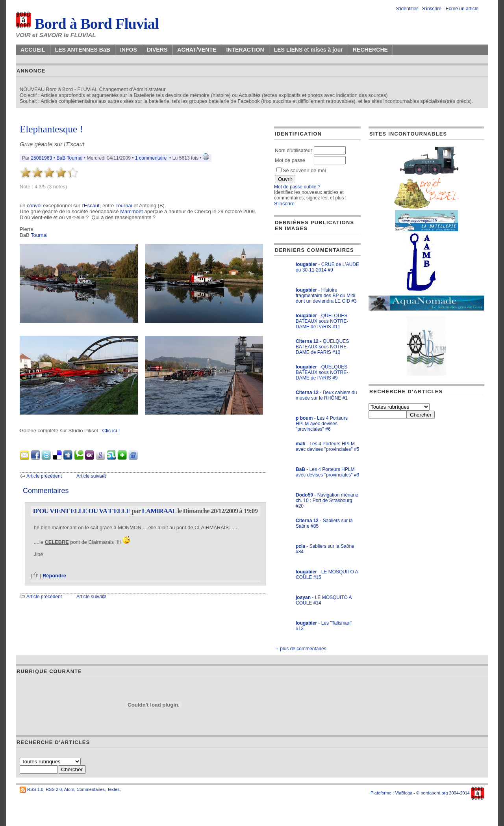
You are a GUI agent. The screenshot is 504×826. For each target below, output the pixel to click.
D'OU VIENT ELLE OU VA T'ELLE (82, 511)
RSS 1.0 (35, 789)
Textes (113, 789)
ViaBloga (404, 793)
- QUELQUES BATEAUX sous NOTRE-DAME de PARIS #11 (322, 321)
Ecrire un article (462, 9)
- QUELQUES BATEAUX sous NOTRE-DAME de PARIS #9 (322, 372)
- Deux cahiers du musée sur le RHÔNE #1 (326, 395)
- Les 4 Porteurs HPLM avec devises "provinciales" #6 (322, 424)
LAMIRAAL (159, 511)
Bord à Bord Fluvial (87, 24)
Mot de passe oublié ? (297, 187)
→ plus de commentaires (300, 649)
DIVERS (157, 50)
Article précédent (44, 476)
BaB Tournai (69, 158)
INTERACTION (245, 50)
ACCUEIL (33, 50)
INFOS (129, 50)
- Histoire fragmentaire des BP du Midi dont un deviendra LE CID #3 (326, 296)
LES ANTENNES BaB (83, 50)
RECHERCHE (370, 50)
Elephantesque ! (51, 129)
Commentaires (91, 789)
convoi (34, 206)
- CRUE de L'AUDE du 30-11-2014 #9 (327, 267)
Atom (69, 789)
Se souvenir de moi (301, 170)
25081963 (41, 158)
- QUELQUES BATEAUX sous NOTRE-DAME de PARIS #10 (322, 347)
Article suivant (91, 476)
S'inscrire (432, 9)
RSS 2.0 (54, 789)
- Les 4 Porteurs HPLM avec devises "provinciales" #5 (327, 446)
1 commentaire (151, 158)
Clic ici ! (111, 431)
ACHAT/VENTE (197, 50)
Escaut (92, 206)
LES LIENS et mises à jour (309, 50)
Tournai (124, 206)
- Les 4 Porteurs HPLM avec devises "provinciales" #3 (327, 472)
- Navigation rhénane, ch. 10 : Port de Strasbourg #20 (328, 500)
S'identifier (407, 9)
